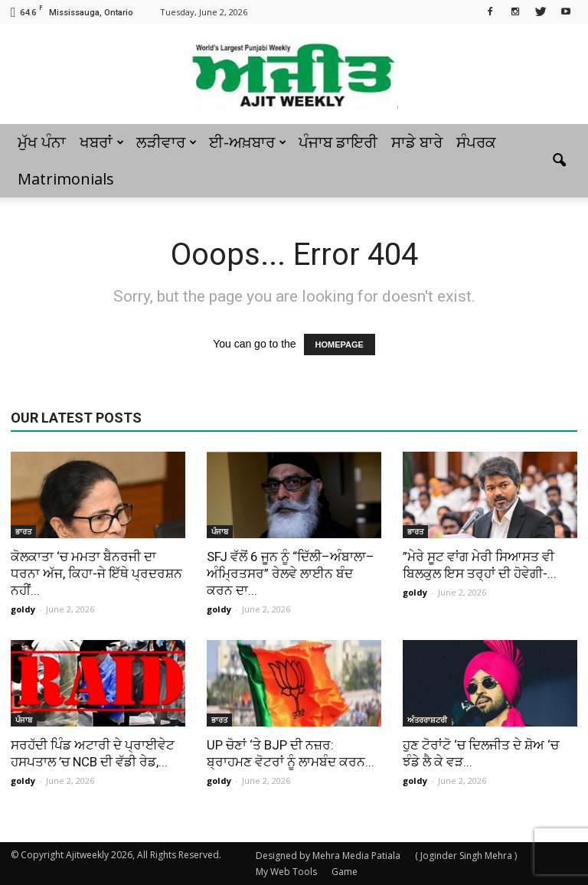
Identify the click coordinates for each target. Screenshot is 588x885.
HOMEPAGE (340, 345)
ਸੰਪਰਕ (476, 142)
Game (345, 872)
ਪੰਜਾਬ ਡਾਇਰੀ (338, 142)
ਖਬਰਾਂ (102, 142)
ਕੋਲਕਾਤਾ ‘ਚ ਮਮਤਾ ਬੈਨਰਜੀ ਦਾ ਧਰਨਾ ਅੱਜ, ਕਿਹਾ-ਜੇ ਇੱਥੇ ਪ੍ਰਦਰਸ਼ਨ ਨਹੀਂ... (96, 573)
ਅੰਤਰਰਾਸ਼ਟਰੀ (427, 720)
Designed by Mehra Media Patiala (328, 856)
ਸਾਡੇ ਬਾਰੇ (417, 142)
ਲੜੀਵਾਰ (167, 142)
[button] (559, 161)
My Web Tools (286, 872)
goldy (23, 609)
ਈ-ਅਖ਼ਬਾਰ (248, 142)
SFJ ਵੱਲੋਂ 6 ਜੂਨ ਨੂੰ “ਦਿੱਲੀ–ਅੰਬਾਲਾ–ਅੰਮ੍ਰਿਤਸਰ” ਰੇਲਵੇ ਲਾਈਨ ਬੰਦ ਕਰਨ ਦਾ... (291, 573)
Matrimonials (66, 179)
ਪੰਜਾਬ (220, 531)
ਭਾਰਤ (23, 531)
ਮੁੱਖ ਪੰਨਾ (42, 142)
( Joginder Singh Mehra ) (466, 856)
